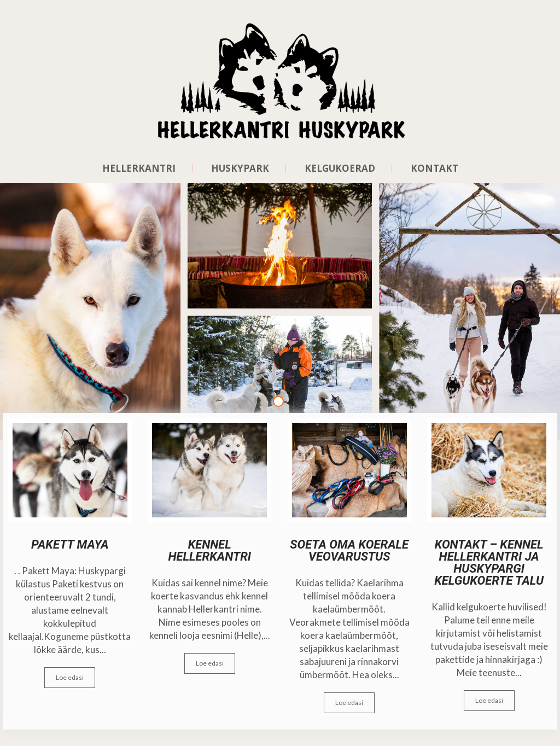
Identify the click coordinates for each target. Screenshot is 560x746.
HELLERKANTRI (139, 168)
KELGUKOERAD (340, 168)
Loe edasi (70, 677)
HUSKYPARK (240, 168)
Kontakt (434, 168)
